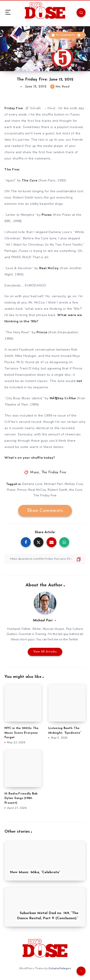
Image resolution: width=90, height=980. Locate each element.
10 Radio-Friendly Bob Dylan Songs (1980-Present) (21, 798)
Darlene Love (32, 484)
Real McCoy (37, 490)
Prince (22, 490)
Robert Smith (58, 490)
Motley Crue (74, 484)
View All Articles (45, 652)
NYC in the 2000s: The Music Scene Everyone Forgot (21, 733)
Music (35, 473)
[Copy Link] (45, 559)
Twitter (73, 640)
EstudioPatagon (60, 968)
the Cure (76, 490)
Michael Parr (54, 484)
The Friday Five (54, 473)
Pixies (11, 490)
